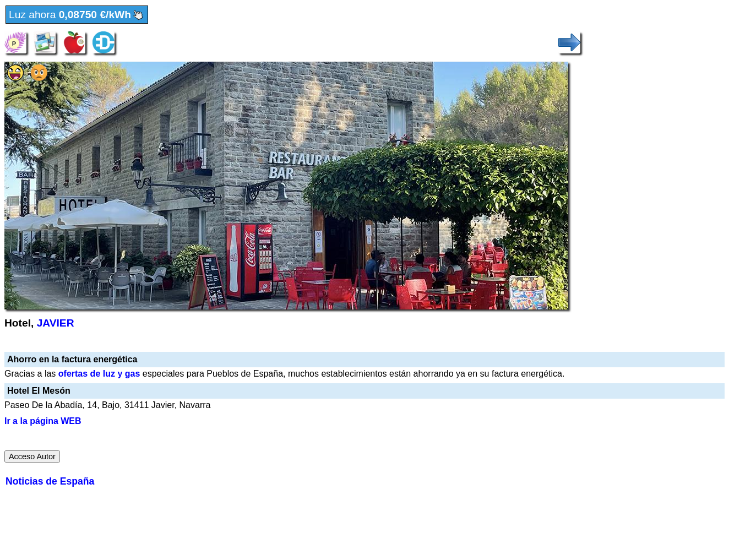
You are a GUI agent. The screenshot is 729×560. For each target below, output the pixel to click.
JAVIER (56, 323)
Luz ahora (77, 15)
